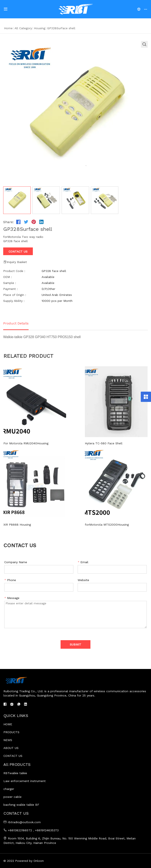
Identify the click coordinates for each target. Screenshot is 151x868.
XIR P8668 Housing (17, 525)
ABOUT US (11, 748)
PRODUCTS (11, 732)
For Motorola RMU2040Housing (26, 443)
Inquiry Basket (15, 262)
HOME (8, 724)
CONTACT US (13, 756)
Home (8, 28)
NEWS (8, 740)
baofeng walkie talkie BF (21, 805)
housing (40, 28)
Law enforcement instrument (25, 781)
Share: (8, 222)
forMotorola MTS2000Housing (99, 525)
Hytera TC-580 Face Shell (96, 443)
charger (9, 789)
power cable (12, 797)
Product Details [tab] (16, 323)
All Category (23, 28)
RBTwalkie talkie (15, 773)
